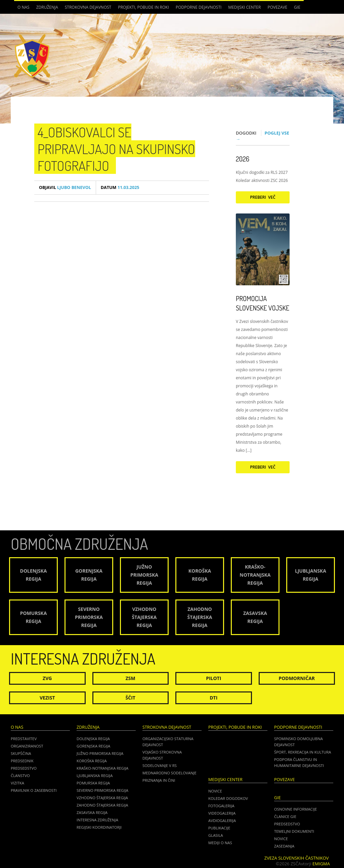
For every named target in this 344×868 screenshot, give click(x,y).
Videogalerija (222, 813)
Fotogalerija (221, 806)
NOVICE (281, 839)
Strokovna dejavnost (88, 7)
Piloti (213, 678)
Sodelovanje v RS (160, 765)
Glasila (216, 835)
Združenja (47, 7)
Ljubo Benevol (65, 187)
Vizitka (17, 783)
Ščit (131, 698)
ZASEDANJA (284, 846)
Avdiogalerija (222, 821)
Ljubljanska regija (95, 776)
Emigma (321, 864)
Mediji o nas (220, 843)
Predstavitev (24, 739)
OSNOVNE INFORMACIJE (295, 809)
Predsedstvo (24, 768)
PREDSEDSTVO (287, 824)
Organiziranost (27, 746)
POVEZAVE (277, 7)
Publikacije (219, 828)
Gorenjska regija (93, 746)
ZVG (47, 678)
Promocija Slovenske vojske (263, 303)
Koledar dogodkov (228, 798)
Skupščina (21, 753)
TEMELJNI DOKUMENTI (294, 831)
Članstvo (20, 776)
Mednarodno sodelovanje (169, 773)
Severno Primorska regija (102, 790)
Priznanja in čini (159, 780)
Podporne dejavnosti (199, 7)
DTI (213, 698)
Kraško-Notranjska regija (102, 768)
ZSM (131, 678)
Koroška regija (92, 761)
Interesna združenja (97, 820)
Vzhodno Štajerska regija (102, 798)
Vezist (47, 698)
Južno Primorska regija (100, 753)
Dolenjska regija (93, 739)
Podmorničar (297, 678)
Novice (215, 791)
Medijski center (244, 7)
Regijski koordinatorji (99, 827)
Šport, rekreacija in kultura (303, 752)
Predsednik (22, 761)
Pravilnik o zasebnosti (34, 790)
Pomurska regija (93, 783)
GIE (297, 7)
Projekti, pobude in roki (143, 7)
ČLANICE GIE (285, 816)
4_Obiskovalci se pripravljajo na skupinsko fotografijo (116, 149)
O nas (24, 7)
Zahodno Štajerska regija (102, 805)
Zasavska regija (92, 812)
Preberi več (263, 197)
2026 (243, 159)
